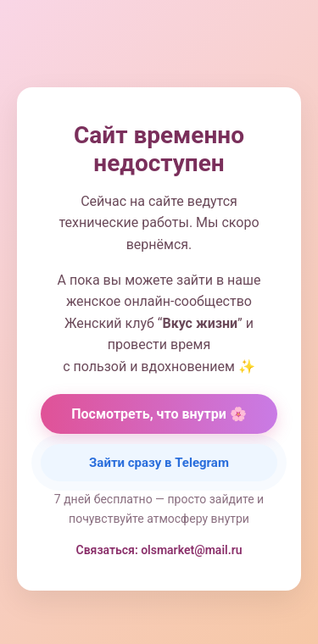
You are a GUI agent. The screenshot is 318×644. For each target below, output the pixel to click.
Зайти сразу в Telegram (159, 463)
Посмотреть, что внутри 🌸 (159, 414)
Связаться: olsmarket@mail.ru (159, 550)
